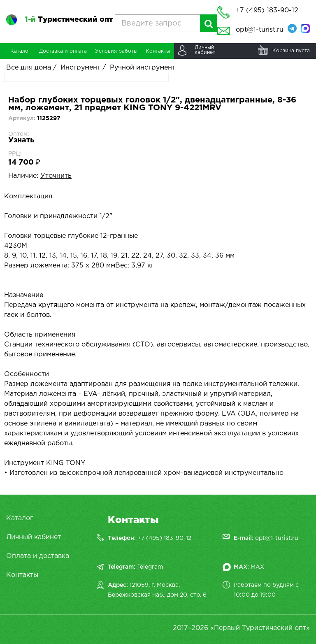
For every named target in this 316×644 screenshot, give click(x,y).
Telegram (150, 567)
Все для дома (29, 68)
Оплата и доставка (38, 556)
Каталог (20, 518)
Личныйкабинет (205, 50)
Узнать (21, 140)
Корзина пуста (291, 51)
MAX (257, 567)
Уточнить (56, 176)
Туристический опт (69, 20)
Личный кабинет (34, 537)
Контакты (22, 575)
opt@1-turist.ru (260, 30)
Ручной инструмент (143, 68)
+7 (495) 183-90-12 (164, 538)
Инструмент (80, 68)
